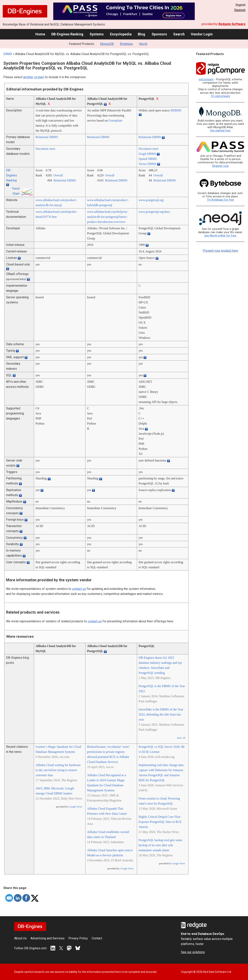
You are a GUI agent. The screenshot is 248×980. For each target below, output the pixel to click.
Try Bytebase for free (220, 200)
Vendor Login (202, 34)
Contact (97, 938)
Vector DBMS (147, 164)
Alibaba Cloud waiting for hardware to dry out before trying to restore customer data (58, 770)
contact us (79, 589)
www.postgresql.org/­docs (154, 212)
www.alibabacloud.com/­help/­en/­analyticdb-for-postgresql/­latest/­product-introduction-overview (108, 217)
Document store (45, 149)
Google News (75, 807)
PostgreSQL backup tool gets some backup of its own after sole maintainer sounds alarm (160, 845)
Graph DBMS (147, 154)
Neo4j (143, 44)
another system (34, 77)
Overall (58, 175)
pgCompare (206, 79)
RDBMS (176, 110)
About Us (20, 938)
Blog (141, 34)
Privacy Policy (78, 938)
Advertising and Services (48, 938)
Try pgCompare (220, 96)
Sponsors (159, 34)
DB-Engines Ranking (67, 34)
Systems (97, 34)
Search (179, 34)
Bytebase (126, 44)
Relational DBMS (47, 137)
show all (181, 738)
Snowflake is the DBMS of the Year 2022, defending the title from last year (161, 714)
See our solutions (193, 952)
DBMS (8, 54)
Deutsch (240, 10)
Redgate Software (232, 24)
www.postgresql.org (151, 200)
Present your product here (220, 251)
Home (40, 34)
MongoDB (107, 44)
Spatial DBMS (148, 159)
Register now (220, 166)
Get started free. (220, 131)
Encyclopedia (121, 34)
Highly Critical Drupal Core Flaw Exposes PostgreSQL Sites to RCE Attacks (160, 822)
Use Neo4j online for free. (220, 236)
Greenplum (115, 120)
